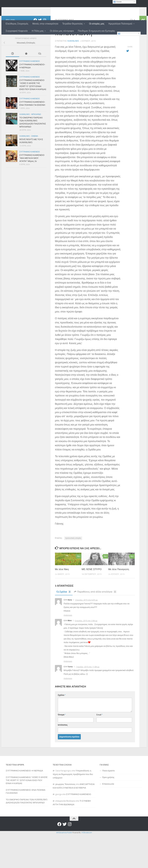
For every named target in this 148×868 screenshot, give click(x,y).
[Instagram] (45, 39)
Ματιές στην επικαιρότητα (45, 24)
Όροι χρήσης (108, 796)
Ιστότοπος (63, 744)
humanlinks (21, 10)
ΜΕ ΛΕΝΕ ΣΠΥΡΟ (92, 588)
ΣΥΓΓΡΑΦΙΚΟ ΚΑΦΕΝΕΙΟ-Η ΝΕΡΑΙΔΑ (24, 789)
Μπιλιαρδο (36, 133)
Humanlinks (25, 133)
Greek (122, 34)
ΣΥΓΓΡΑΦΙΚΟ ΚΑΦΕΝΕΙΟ (79, 813)
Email (100, 733)
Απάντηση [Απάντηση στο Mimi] (68, 680)
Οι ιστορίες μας (97, 24)
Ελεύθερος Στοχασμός (17, 24)
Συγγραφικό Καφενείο (17, 31)
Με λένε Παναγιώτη (119, 588)
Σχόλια (64, 610)
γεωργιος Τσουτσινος (65, 803)
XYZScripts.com (87, 851)
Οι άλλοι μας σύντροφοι (62, 31)
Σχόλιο (62, 714)
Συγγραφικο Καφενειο (30, 80)
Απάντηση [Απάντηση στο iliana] (68, 634)
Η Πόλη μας (38, 31)
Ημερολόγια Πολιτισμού (120, 24)
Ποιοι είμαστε (108, 789)
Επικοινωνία (108, 803)
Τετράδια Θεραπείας (73, 24)
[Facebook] (35, 39)
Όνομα (62, 733)
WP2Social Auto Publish (64, 851)
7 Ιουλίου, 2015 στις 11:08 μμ (88, 685)
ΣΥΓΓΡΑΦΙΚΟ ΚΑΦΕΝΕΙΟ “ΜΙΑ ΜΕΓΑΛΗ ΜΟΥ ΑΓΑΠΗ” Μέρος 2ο (32, 177)
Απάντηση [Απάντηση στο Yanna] (68, 697)
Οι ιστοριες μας (64, 39)
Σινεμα (35, 155)
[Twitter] (40, 39)
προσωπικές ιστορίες (73, 557)
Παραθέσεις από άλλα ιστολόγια (95, 610)
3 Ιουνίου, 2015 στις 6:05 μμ (86, 619)
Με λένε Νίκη (62, 588)
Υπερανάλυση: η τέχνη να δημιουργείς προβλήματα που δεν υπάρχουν (73, 793)
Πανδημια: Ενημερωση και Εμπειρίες (97, 31)
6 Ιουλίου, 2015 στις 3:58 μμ (86, 639)
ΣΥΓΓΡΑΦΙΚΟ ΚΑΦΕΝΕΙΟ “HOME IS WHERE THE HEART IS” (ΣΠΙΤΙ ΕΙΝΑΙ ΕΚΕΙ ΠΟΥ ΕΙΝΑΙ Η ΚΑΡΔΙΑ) (27, 799)
